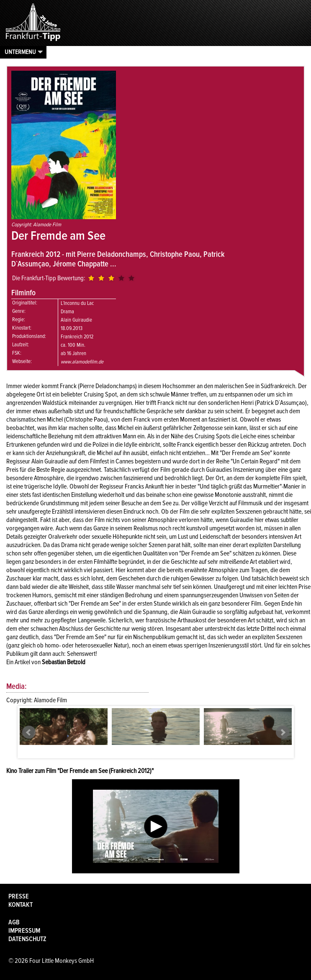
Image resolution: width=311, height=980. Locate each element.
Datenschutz (27, 939)
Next (283, 732)
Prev (29, 732)
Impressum (24, 931)
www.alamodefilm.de (82, 362)
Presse (19, 896)
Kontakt (21, 905)
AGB (14, 922)
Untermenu (20, 52)
